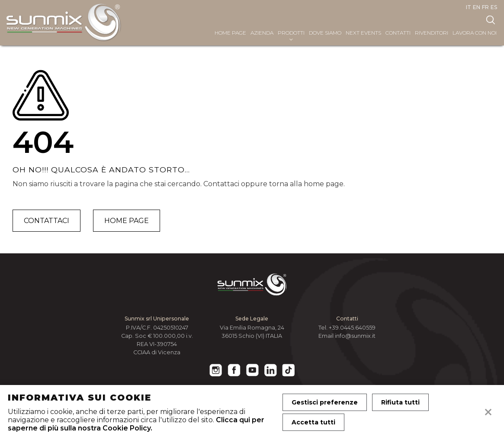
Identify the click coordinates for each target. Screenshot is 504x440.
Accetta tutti (313, 422)
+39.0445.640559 (352, 328)
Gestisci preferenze (325, 402)
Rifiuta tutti (400, 402)
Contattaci (47, 221)
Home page (127, 221)
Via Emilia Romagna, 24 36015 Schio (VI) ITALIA (252, 332)
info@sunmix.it (355, 336)
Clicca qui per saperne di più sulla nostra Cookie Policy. (136, 424)
